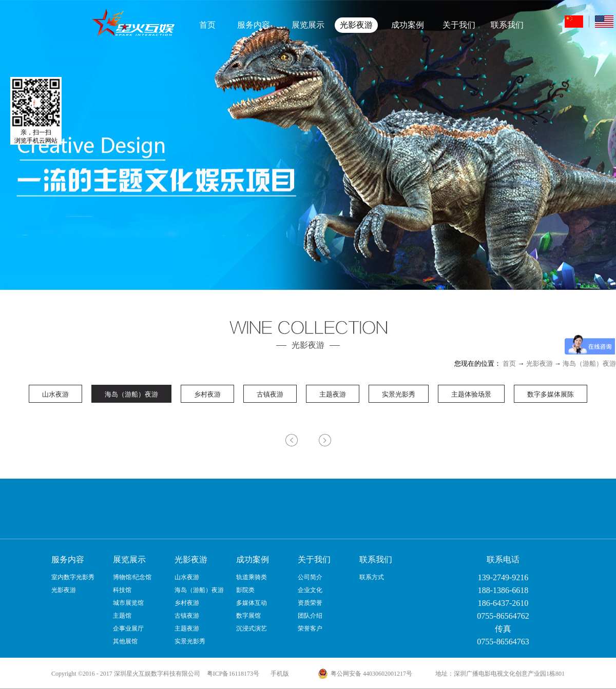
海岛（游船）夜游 (589, 363)
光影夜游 (540, 363)
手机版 (278, 674)
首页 (207, 25)
